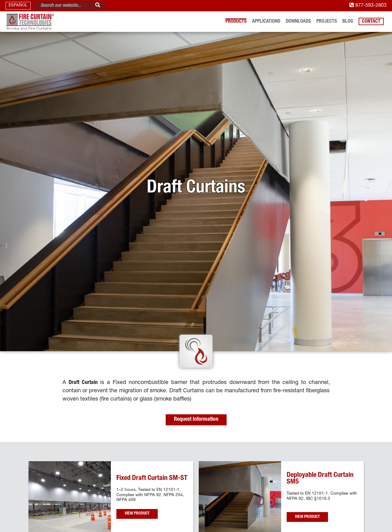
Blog (348, 22)
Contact (371, 22)
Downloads (298, 22)
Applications (266, 22)
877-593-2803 (368, 6)
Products (236, 22)
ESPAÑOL (18, 6)
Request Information (196, 420)
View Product (137, 514)
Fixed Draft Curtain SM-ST (152, 478)
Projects (327, 22)
